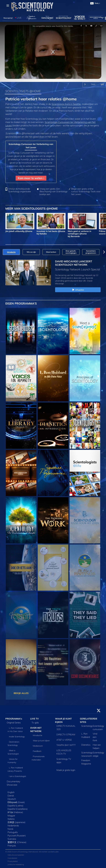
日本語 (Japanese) (16, 822)
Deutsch (12, 799)
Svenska (12, 839)
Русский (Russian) (17, 836)
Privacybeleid (13, 861)
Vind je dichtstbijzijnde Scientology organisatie (20, 190)
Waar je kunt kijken (41, 741)
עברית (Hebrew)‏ (15, 812)
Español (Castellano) (18, 809)
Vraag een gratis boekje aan (53, 191)
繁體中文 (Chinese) (17, 842)
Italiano (11, 819)
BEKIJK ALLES (21, 693)
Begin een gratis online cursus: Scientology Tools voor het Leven (86, 191)
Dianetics (86, 745)
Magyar (11, 816)
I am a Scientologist (18, 776)
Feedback (37, 751)
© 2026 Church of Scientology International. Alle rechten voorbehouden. (32, 852)
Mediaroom (38, 746)
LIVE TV (35, 719)
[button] (104, 252)
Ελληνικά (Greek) (16, 802)
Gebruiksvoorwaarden (16, 855)
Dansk (11, 796)
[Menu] (8, 6)
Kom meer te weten (31, 178)
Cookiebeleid (12, 858)
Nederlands (13, 826)
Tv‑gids (35, 723)
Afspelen (78, 290)
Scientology (87, 726)
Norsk (10, 829)
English (11, 792)
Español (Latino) (15, 806)
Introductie (38, 735)
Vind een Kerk (95, 737)
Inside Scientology (17, 737)
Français (12, 846)
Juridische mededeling (16, 864)
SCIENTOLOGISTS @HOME (23, 91)
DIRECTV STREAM (66, 734)
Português (13, 832)
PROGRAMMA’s (14, 719)
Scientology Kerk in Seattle (66, 104)
